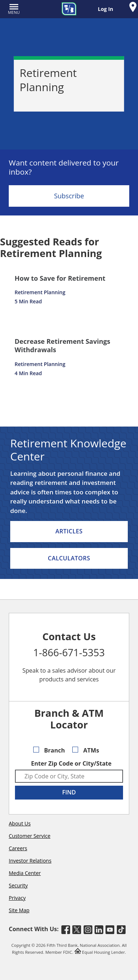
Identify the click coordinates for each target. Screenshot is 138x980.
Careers (18, 848)
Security (18, 885)
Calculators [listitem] (69, 558)
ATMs (86, 750)
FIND (69, 792)
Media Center (25, 873)
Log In (106, 9)
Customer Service (30, 836)
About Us (20, 823)
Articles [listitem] (69, 531)
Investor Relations (30, 861)
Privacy (17, 898)
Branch (49, 750)
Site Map (19, 910)
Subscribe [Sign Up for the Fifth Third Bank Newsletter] (69, 196)
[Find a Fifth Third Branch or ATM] (133, 8)
